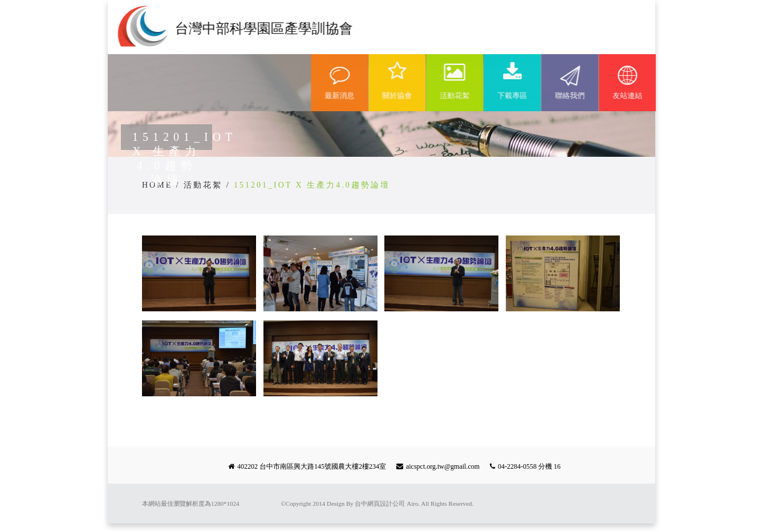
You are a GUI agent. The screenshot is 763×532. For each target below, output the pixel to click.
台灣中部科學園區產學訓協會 (263, 29)
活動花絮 (203, 185)
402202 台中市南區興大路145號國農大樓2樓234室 (312, 466)
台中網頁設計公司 (380, 503)
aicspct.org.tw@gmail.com (443, 466)
